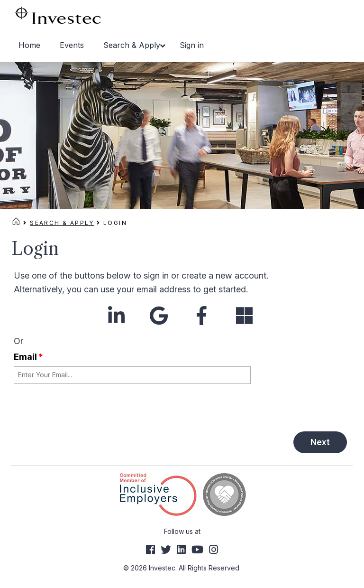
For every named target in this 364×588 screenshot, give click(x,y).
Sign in (192, 45)
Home (29, 45)
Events (72, 45)
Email (28, 357)
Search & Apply (132, 45)
